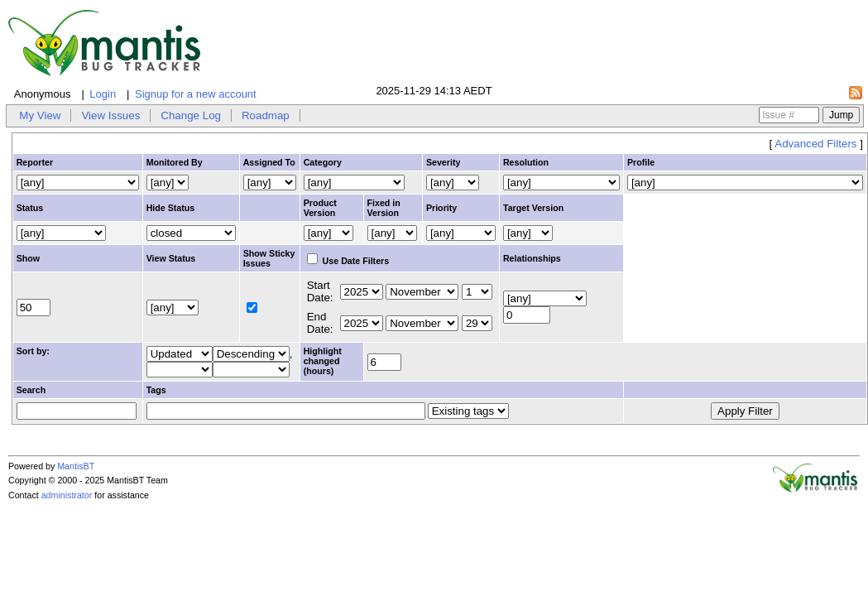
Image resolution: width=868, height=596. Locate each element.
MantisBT (76, 466)
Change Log (191, 115)
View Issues (110, 115)
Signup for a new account (196, 94)
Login (103, 94)
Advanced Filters (815, 144)
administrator (67, 495)
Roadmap (266, 115)
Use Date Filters (348, 261)
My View (40, 115)
